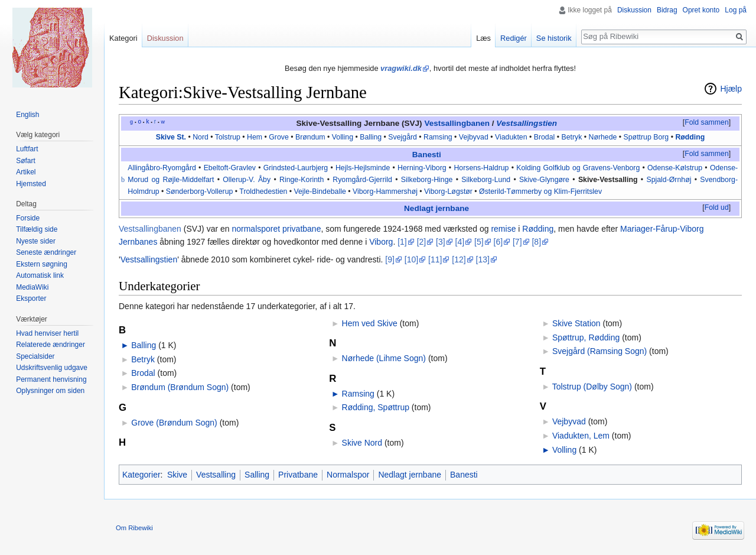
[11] (435, 259)
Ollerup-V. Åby (247, 180)
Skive (177, 475)
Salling (257, 475)
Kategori (123, 38)
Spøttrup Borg (646, 137)
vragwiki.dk (401, 68)
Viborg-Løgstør (448, 192)
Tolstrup (228, 137)
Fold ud (717, 207)
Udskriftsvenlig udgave (52, 368)
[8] (536, 242)
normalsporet (256, 229)
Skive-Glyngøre (544, 180)
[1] (402, 242)
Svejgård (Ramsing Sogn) (599, 351)
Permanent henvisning (51, 379)
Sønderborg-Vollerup (200, 192)
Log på (736, 10)
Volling (343, 137)
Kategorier (141, 475)
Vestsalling (216, 475)
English (27, 115)
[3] (441, 242)
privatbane (302, 229)
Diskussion (634, 10)
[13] (483, 259)
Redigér (514, 38)
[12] (459, 259)
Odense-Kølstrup (675, 168)
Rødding (690, 137)
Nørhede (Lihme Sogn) (384, 358)
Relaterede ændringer (50, 345)
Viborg (381, 242)
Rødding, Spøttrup (376, 407)
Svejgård (403, 137)
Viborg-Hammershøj (385, 192)
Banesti (427, 155)
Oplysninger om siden (50, 391)
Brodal (545, 137)
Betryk (571, 137)
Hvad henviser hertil (47, 333)
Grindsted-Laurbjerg (296, 168)
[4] (460, 242)
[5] (479, 242)
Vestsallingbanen (457, 123)
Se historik (554, 38)
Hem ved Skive (370, 323)
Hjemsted (31, 184)
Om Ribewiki (134, 528)
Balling (371, 137)
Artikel (26, 172)
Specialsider (35, 356)
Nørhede (603, 137)
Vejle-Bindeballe (320, 192)
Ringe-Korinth (302, 180)
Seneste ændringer (46, 252)
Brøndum (310, 137)
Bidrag (667, 10)
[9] (390, 259)
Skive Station (576, 323)
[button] (706, 123)
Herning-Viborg (422, 168)
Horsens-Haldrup (481, 168)
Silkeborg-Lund (486, 180)
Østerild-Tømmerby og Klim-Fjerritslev (540, 192)
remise (503, 229)
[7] (517, 242)
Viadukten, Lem (581, 436)
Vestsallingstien (527, 123)
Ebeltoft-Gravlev (230, 168)
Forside (28, 218)
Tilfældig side (37, 229)
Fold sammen (707, 122)
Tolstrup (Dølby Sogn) (592, 387)
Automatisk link (40, 275)
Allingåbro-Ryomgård (162, 168)
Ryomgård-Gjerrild (362, 180)
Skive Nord (362, 443)
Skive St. (171, 137)
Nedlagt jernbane (436, 208)
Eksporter (31, 298)
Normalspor (348, 475)
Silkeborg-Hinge (427, 180)
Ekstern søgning (42, 264)
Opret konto (701, 10)
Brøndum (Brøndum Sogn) (180, 387)
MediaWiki (32, 287)
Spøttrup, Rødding (586, 337)
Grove (279, 137)
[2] (422, 242)
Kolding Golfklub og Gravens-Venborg (578, 168)
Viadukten (511, 137)
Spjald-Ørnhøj (669, 180)
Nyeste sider (36, 241)
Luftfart (27, 149)
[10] (411, 259)
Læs (483, 38)
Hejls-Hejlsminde (363, 168)
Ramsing (438, 137)
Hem (255, 137)
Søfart (26, 161)
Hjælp (731, 89)
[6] (498, 242)
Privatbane (298, 475)
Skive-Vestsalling (608, 180)
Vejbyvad (474, 137)
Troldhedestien (263, 192)
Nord (201, 137)
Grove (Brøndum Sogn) (174, 423)
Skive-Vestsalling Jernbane (348, 123)
